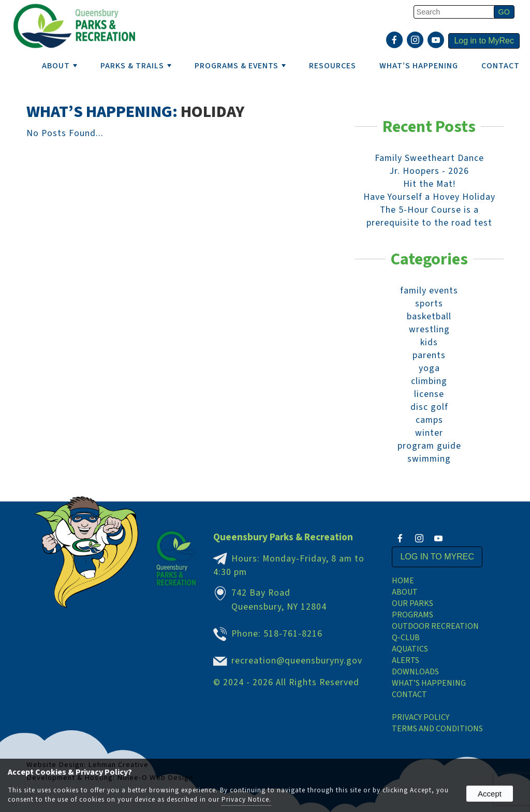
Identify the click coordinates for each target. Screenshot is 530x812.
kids (429, 342)
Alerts (406, 660)
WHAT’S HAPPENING (419, 66)
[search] (455, 12)
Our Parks (413, 603)
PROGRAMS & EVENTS (240, 66)
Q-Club (406, 638)
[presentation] (396, 41)
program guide (429, 446)
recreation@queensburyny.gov (297, 661)
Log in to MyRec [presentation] (484, 41)
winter (429, 433)
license (429, 394)
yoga (429, 368)
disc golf (429, 407)
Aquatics (410, 649)
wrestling (429, 329)
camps (429, 420)
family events (429, 291)
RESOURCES (333, 66)
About (405, 592)
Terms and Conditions (437, 729)
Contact (500, 66)
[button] (504, 12)
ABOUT (60, 66)
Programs (413, 615)
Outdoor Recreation (435, 626)
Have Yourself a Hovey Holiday (429, 197)
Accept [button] (490, 794)
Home (403, 581)
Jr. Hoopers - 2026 (429, 171)
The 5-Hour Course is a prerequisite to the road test (429, 216)
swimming (429, 459)
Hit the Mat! (429, 184)
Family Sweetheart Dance (429, 158)
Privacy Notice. (246, 800)
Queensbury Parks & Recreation (283, 537)
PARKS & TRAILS (136, 66)
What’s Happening (429, 683)
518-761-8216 (293, 634)
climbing (429, 381)
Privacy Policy (421, 717)
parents (429, 355)
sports (429, 304)
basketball (429, 316)
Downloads (415, 672)
